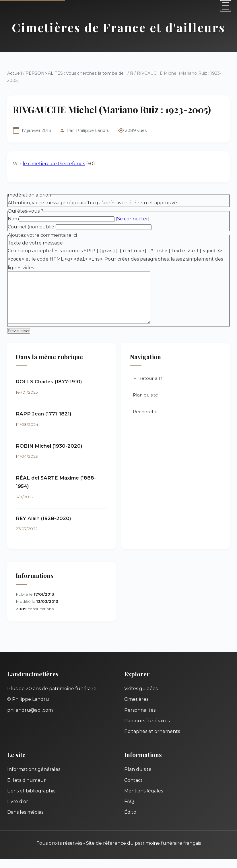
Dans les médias (25, 821)
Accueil (14, 73)
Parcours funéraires (147, 730)
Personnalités (140, 719)
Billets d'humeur (27, 789)
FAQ (129, 811)
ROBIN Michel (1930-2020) (49, 455)
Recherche (145, 421)
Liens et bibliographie (31, 800)
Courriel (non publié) (32, 227)
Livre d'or (18, 811)
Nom (13, 219)
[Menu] (226, 6)
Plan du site (145, 404)
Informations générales (34, 778)
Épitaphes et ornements (152, 741)
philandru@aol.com (30, 719)
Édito (130, 821)
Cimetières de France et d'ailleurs (118, 27)
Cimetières (136, 708)
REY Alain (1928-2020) (43, 528)
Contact (133, 789)
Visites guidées (141, 698)
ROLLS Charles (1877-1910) (49, 391)
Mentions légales (144, 800)
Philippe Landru (93, 130)
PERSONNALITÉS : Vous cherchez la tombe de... (76, 73)
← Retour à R (147, 387)
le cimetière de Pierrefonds (54, 164)
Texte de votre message (35, 243)
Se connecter (133, 219)
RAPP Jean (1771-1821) (44, 423)
